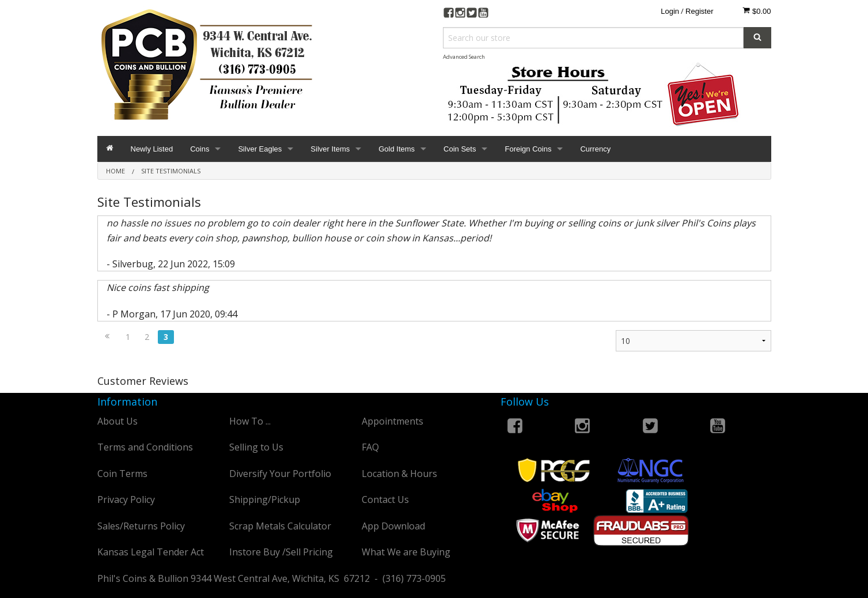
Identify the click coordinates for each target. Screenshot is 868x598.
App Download (393, 526)
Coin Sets (460, 149)
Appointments (393, 421)
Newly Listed (152, 149)
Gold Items (397, 149)
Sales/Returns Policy (141, 526)
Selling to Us (256, 447)
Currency (595, 149)
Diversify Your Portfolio (280, 474)
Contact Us (385, 499)
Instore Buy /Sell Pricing (281, 552)
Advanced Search (464, 57)
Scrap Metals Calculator (280, 526)
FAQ (370, 447)
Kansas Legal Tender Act (151, 552)
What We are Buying (406, 552)
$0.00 (757, 11)
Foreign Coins (528, 149)
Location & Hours (399, 474)
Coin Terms (122, 474)
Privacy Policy (126, 499)
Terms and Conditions (145, 447)
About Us (117, 421)
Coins (200, 149)
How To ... (250, 421)
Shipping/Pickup (265, 499)
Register (699, 11)
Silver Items (330, 149)
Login (670, 11)
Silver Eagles (260, 149)
